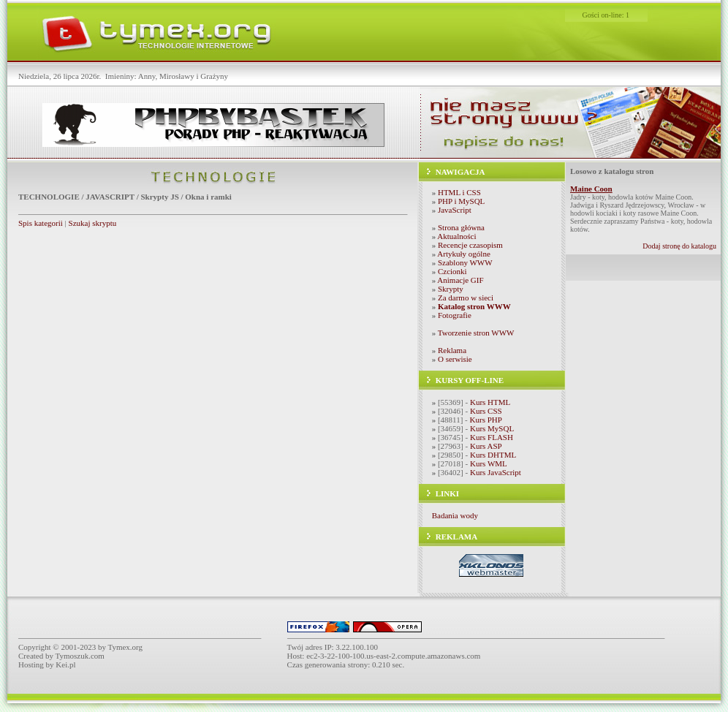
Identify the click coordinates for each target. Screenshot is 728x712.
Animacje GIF (460, 280)
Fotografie (455, 315)
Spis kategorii (41, 223)
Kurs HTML (490, 402)
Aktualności (456, 236)
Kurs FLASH (492, 437)
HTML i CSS (459, 192)
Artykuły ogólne (463, 254)
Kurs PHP (486, 420)
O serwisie (455, 359)
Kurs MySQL (492, 428)
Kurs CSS (486, 411)
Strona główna (461, 227)
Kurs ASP (486, 446)
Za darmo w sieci (466, 298)
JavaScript (455, 210)
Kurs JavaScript (496, 472)
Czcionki (452, 271)
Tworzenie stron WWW (476, 333)
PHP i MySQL (461, 201)
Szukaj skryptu (93, 223)
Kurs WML (489, 463)
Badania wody (455, 515)
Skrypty (451, 289)
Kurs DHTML (493, 455)
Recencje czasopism (470, 245)
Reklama (452, 350)
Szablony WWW (465, 262)
